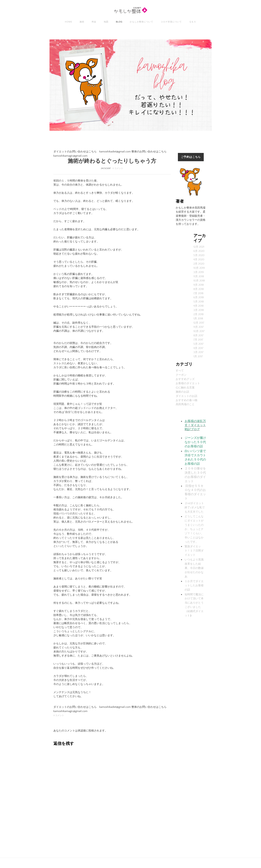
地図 (106, 22)
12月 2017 (199, 320)
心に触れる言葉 (185, 383)
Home (69, 22)
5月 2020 (199, 255)
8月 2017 (198, 332)
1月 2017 (198, 352)
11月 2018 (199, 275)
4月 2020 (199, 259)
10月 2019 (199, 267)
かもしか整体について (141, 22)
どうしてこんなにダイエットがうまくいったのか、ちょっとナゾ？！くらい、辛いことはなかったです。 (194, 520)
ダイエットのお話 (187, 391)
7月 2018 (198, 291)
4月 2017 (198, 344)
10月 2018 (199, 279)
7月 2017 (198, 336)
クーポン (181, 370)
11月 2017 (198, 324)
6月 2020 (199, 251)
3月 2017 (198, 348)
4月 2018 (198, 304)
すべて (180, 366)
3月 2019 (199, 271)
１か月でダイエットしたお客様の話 (194, 574)
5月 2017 (198, 340)
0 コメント (118, 168)
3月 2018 (199, 308)
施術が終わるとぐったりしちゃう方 (112, 161)
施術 (82, 22)
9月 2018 (199, 283)
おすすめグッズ (185, 375)
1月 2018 (198, 316)
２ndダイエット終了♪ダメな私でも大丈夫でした (195, 499)
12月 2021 (199, 247)
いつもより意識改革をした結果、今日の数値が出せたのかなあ (194, 558)
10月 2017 (199, 328)
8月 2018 (199, 287)
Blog (119, 22)
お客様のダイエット (188, 379)
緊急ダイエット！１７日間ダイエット (194, 541)
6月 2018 (199, 296)
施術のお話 (182, 387)
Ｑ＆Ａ (193, 22)
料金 (94, 22)
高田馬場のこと (185, 399)
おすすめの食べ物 (187, 395)
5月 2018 (199, 300)
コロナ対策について (171, 22)
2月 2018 (198, 312)
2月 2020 (199, 263)
